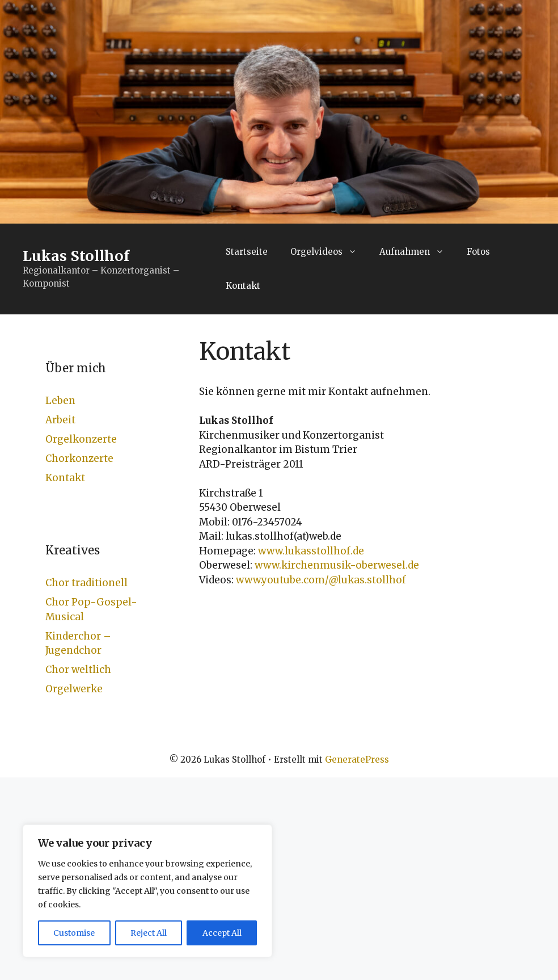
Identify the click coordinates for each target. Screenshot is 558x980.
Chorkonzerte (79, 459)
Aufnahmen (417, 252)
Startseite (247, 252)
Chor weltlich (78, 670)
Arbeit (60, 420)
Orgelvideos (329, 252)
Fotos (478, 252)
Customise (74, 933)
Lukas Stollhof (76, 256)
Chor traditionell (86, 583)
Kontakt (243, 286)
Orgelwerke (74, 689)
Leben (60, 401)
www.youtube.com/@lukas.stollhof (321, 580)
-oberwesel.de (384, 565)
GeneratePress (357, 760)
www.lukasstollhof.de (311, 551)
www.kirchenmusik (302, 565)
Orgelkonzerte (81, 439)
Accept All (222, 933)
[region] (147, 891)
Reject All (149, 933)
